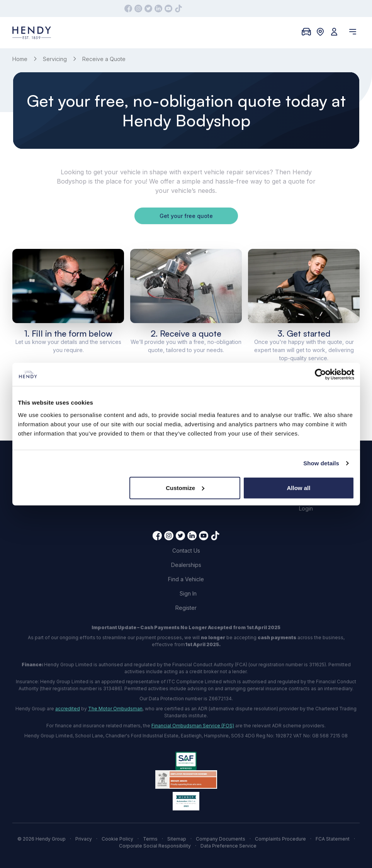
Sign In (188, 593)
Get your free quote (186, 216)
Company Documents (221, 839)
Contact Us (186, 551)
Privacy (84, 839)
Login (306, 508)
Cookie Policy (117, 839)
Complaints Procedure (280, 839)
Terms (150, 839)
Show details (321, 463)
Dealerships (186, 565)
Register (186, 608)
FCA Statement (333, 839)
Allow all (299, 488)
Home (20, 59)
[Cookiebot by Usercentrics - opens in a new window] (320, 374)
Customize (185, 488)
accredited (68, 709)
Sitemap (177, 839)
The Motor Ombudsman (115, 709)
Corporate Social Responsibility (155, 846)
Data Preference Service (228, 846)
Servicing (55, 59)
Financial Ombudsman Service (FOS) (193, 726)
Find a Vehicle (186, 579)
